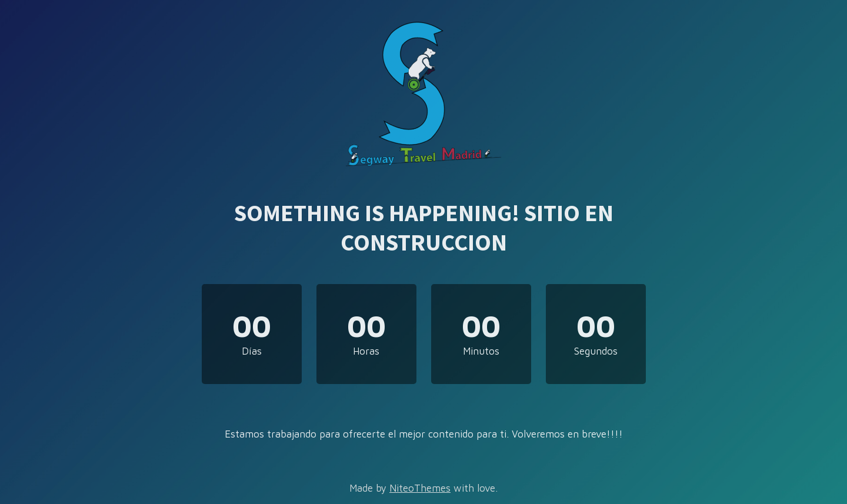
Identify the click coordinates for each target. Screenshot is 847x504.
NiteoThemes (420, 488)
